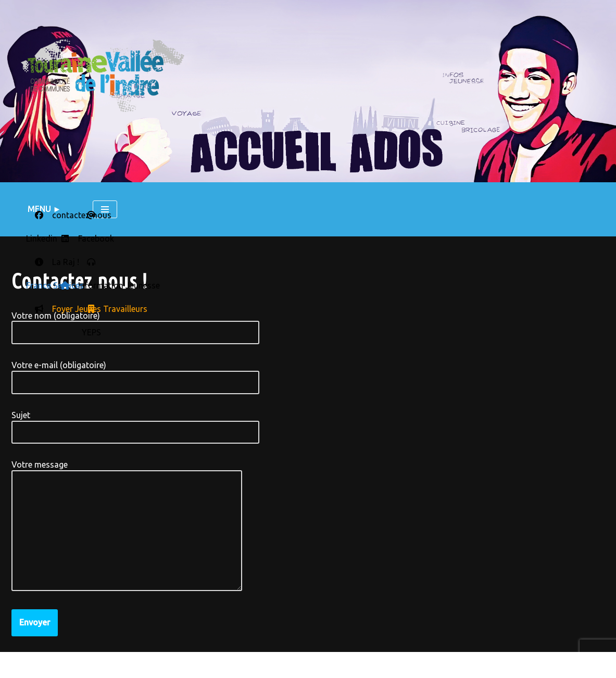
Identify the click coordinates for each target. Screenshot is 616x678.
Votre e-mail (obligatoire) (135, 374)
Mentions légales (47, 665)
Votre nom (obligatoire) (135, 324)
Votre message (127, 526)
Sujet (135, 424)
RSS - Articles (341, 667)
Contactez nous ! (128, 665)
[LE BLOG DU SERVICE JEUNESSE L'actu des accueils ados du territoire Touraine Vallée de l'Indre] (103, 75)
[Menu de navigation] (105, 209)
